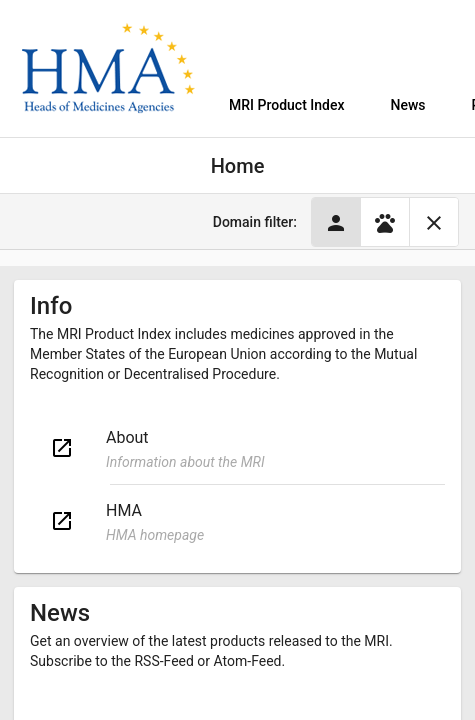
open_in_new (62, 448)
